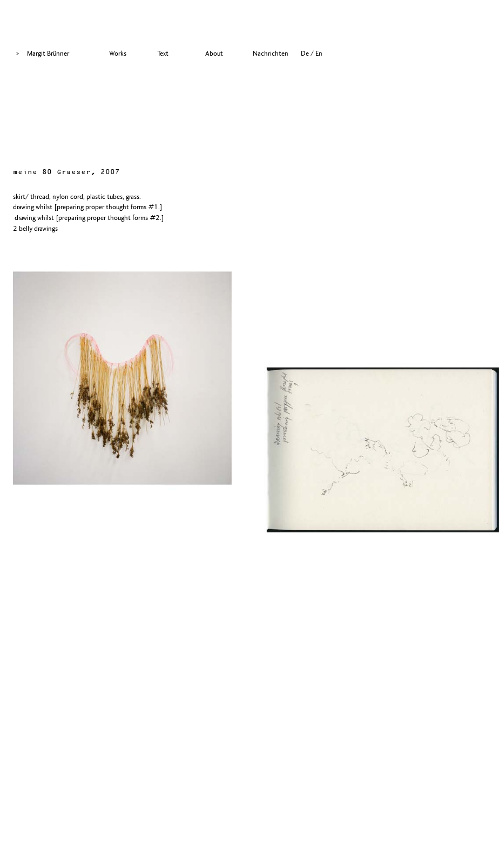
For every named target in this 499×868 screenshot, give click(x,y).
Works (118, 54)
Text (163, 54)
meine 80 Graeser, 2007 (66, 172)
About (214, 54)
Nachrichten (271, 54)
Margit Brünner (48, 54)
